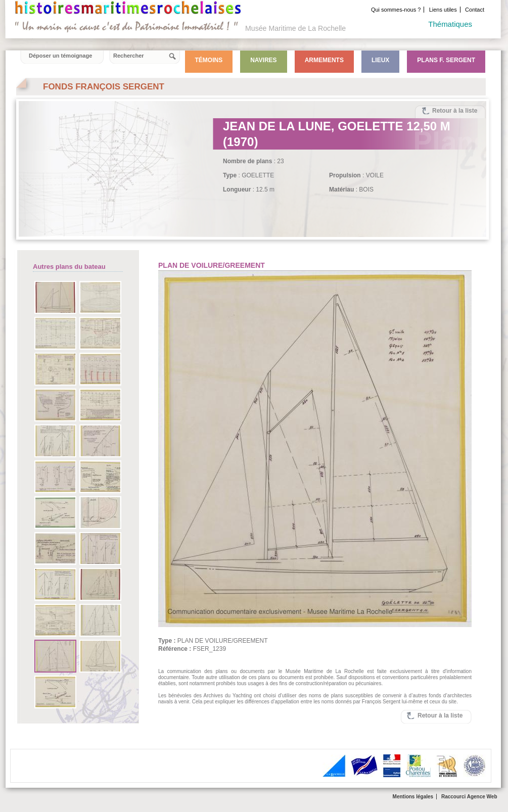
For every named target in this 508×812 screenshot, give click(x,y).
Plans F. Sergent (446, 60)
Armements (324, 60)
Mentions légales (413, 797)
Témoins (209, 60)
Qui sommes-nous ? (396, 10)
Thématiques (450, 24)
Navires (263, 60)
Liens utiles (443, 10)
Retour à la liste (455, 111)
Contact (475, 10)
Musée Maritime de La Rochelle (295, 28)
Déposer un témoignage (60, 56)
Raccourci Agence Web (469, 797)
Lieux (380, 60)
